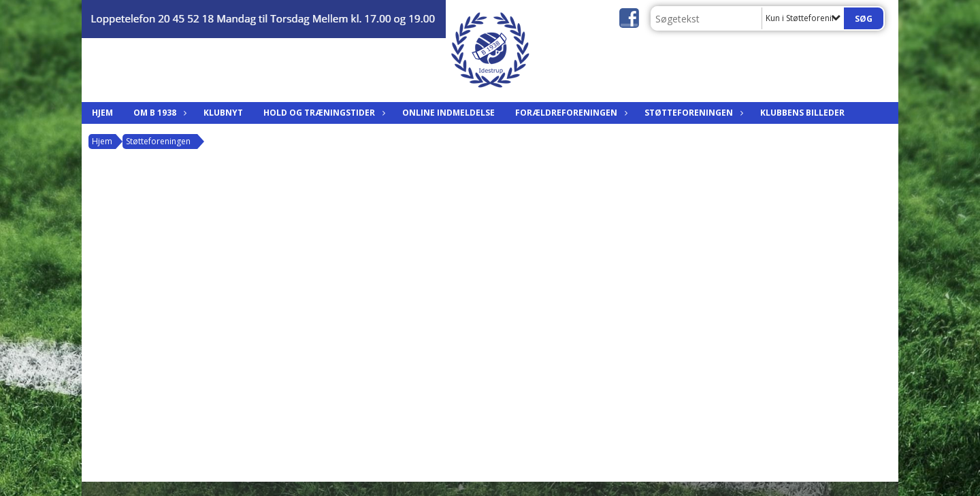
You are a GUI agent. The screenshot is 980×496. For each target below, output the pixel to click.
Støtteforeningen (692, 113)
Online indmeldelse (448, 113)
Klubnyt (223, 113)
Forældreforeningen (570, 113)
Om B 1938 (158, 113)
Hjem (102, 113)
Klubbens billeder (802, 113)
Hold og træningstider (323, 113)
